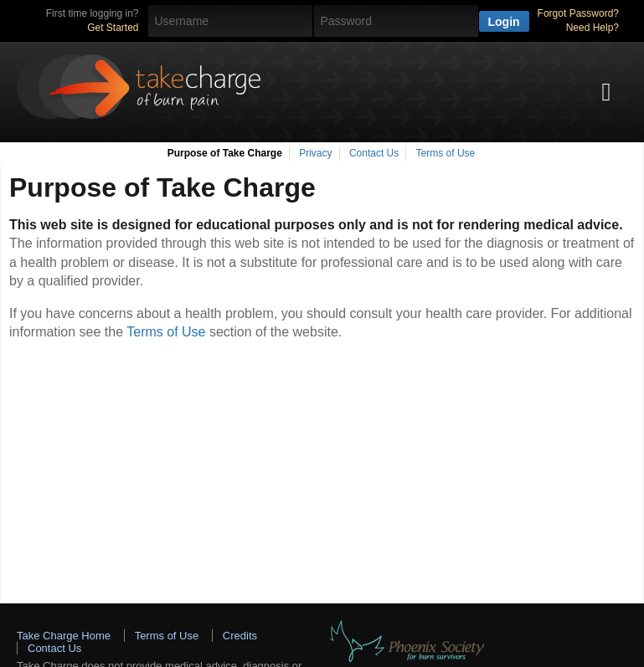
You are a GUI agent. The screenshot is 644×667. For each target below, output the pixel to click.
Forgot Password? (578, 13)
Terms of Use (446, 153)
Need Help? (592, 28)
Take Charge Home (64, 636)
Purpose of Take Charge (225, 153)
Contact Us (374, 153)
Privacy (315, 153)
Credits (240, 636)
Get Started (113, 28)
